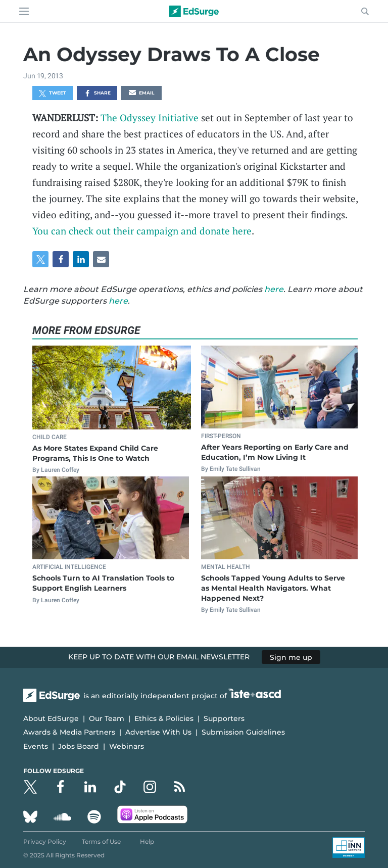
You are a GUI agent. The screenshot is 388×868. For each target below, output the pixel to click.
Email (141, 93)
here (274, 289)
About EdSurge (51, 718)
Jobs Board (79, 746)
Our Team (107, 718)
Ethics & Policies (164, 718)
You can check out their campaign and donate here (142, 231)
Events (36, 746)
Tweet (53, 93)
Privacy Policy (45, 841)
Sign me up (291, 657)
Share (97, 93)
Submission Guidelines (243, 732)
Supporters (224, 718)
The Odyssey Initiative (150, 117)
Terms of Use (101, 841)
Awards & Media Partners (69, 732)
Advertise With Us (158, 732)
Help (147, 841)
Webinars (127, 746)
